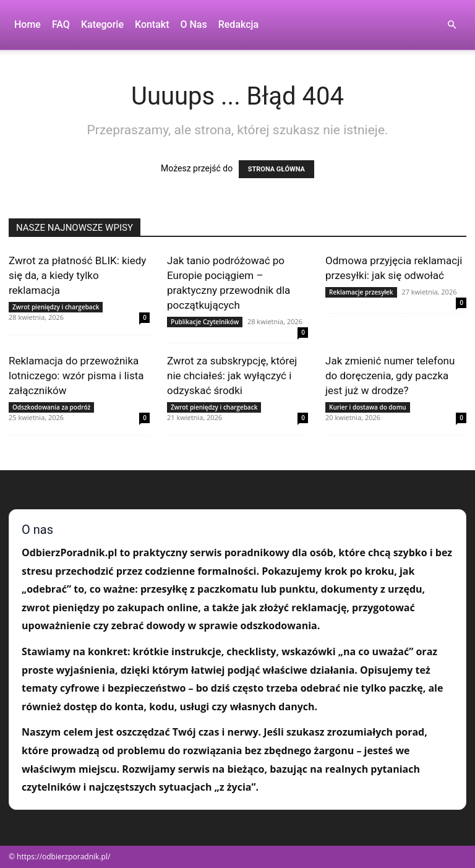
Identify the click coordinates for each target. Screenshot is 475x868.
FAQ (61, 24)
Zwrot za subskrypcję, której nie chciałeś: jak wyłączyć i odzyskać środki (232, 376)
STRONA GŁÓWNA (276, 169)
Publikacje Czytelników (205, 322)
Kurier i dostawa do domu (368, 407)
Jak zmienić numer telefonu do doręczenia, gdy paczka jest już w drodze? (390, 376)
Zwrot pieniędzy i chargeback (56, 307)
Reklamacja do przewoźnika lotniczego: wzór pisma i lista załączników (76, 376)
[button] (451, 25)
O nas (194, 24)
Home (28, 24)
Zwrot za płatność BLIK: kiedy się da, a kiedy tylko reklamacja (77, 275)
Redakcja (238, 24)
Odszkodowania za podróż (51, 407)
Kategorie (102, 24)
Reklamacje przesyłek (361, 292)
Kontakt (152, 24)
